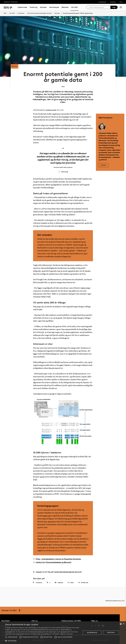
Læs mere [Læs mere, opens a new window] (70, 634)
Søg (114, 7)
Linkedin (59, 582)
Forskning (34, 7)
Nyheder (43, 7)
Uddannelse (22, 7)
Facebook (38, 583)
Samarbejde (54, 7)
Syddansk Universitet (11, 2)
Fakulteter (21, 13)
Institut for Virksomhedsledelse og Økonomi (52, 562)
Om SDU (75, 7)
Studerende (102, 2)
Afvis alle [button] (111, 632)
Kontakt (103, 165)
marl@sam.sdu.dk (51, 110)
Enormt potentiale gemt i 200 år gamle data (78, 13)
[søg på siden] (99, 7)
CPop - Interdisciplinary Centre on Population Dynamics (57, 559)
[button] (6, 637)
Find (121, 2)
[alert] (63, 633)
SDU (5, 13)
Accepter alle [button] (92, 633)
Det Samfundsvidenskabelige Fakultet (39, 13)
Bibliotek (65, 7)
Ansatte (113, 2)
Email (71, 583)
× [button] (124, 624)
